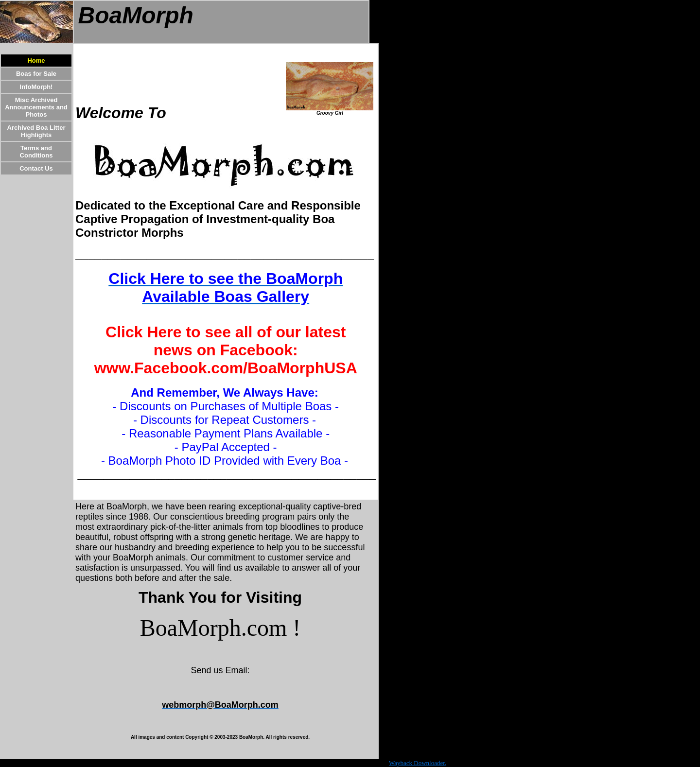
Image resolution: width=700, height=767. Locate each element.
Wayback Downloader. (418, 763)
